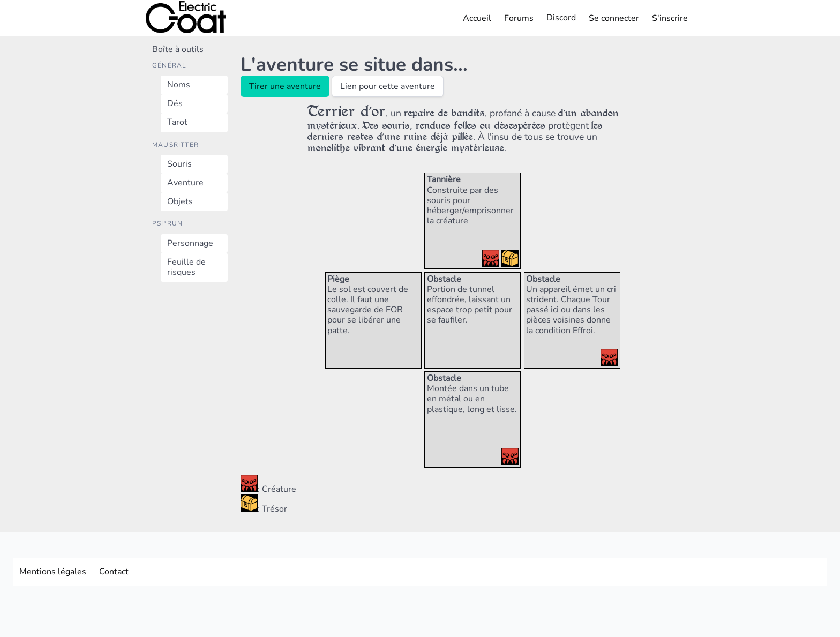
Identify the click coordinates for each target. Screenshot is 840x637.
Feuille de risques (186, 267)
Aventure (185, 183)
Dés (175, 103)
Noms (179, 85)
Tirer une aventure (285, 86)
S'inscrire (670, 18)
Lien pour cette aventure (388, 86)
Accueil (477, 18)
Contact (114, 572)
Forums (519, 18)
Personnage (190, 243)
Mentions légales (53, 572)
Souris (179, 164)
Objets (180, 201)
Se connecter (614, 18)
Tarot (177, 122)
